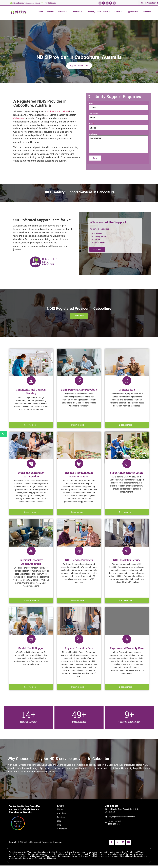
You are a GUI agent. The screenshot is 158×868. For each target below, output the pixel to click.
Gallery (118, 12)
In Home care (127, 390)
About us (51, 12)
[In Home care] (127, 381)
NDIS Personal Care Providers (79, 390)
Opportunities (133, 12)
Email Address (94, 114)
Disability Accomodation (98, 12)
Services (63, 12)
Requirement (93, 134)
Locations (77, 12)
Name (91, 104)
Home (40, 12)
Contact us (147, 12)
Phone (91, 124)
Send (95, 158)
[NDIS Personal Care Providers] (79, 381)
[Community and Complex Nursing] (31, 381)
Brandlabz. (57, 842)
